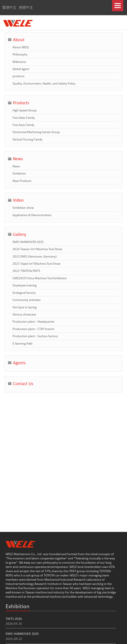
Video (18, 200)
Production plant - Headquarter (33, 322)
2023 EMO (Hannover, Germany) (35, 256)
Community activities (27, 300)
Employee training (25, 285)
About (19, 40)
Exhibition (19, 173)
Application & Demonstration (32, 215)
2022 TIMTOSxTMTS (26, 271)
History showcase (24, 314)
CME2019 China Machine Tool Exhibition (40, 278)
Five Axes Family (23, 125)
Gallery (20, 234)
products (19, 76)
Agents (19, 363)
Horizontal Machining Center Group (36, 132)
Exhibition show (23, 208)
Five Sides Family (24, 118)
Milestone (19, 62)
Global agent (21, 69)
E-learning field (22, 343)
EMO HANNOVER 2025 (28, 242)
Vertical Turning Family (27, 139)
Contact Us (23, 384)
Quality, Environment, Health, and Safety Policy (44, 83)
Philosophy (20, 54)
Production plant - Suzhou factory (35, 336)
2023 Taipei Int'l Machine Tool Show (36, 264)
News (18, 159)
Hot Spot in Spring (25, 307)
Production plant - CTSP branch (33, 329)
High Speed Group (25, 110)
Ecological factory (24, 293)
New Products (22, 181)
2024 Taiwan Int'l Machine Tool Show (37, 249)
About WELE (21, 47)
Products (21, 103)
